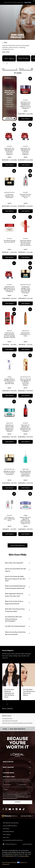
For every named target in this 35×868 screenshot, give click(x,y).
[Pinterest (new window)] (17, 809)
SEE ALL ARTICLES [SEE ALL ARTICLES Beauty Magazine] (7, 709)
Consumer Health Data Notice (10, 826)
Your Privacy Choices (11, 862)
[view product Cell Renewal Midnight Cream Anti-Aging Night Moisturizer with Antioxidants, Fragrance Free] (26, 303)
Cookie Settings (7, 834)
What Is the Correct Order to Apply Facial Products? (14, 602)
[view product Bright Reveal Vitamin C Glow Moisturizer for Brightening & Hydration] (9, 442)
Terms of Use (6, 837)
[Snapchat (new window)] (20, 809)
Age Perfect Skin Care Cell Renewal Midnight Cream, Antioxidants (17, 723)
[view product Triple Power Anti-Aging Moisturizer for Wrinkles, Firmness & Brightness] (9, 165)
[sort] (10, 69)
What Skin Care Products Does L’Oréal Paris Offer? (15, 610)
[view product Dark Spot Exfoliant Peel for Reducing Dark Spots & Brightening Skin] (26, 488)
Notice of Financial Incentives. (10, 798)
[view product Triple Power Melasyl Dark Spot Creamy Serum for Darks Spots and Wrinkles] (26, 257)
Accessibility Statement (8, 832)
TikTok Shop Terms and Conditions (11, 823)
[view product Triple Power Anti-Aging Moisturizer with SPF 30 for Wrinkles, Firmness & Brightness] (26, 119)
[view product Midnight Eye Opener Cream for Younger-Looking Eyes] (9, 488)
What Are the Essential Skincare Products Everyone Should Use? (15, 587)
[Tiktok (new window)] (24, 809)
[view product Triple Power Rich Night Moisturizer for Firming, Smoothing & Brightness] (9, 303)
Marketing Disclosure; (20, 796)
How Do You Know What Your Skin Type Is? (16, 570)
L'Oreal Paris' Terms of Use (13, 794)
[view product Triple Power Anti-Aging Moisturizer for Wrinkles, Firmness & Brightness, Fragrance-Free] (26, 165)
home (5, 43)
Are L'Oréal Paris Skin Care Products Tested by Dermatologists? (13, 619)
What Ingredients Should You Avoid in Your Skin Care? (14, 595)
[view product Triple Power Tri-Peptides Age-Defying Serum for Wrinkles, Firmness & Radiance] (26, 442)
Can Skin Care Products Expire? (15, 626)
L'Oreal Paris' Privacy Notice (22, 797)
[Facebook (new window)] (3, 809)
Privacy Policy (6, 829)
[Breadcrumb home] (5, 729)
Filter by (21, 69)
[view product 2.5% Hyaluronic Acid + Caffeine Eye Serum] (9, 534)
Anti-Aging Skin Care (7, 718)
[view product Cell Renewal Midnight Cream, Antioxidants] (9, 211)
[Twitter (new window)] (13, 809)
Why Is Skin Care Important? (14, 563)
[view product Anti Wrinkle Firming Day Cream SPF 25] (9, 257)
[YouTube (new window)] (10, 809)
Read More (6, 52)
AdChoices (9, 856)
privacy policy (24, 856)
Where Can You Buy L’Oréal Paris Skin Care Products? (15, 633)
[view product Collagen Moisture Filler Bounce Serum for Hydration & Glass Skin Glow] (9, 396)
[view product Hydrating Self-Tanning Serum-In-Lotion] (26, 350)
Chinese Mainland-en (10, 844)
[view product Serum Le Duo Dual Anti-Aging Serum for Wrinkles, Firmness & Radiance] (26, 396)
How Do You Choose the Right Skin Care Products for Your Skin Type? (15, 578)
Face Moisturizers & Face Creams (10, 721)
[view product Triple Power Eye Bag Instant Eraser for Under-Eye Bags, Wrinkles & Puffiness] (9, 350)
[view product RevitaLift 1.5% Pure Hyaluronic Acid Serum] (26, 211)
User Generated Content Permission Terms (13, 840)
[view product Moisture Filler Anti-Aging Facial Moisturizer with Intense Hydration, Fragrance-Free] (26, 534)
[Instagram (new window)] (6, 809)
